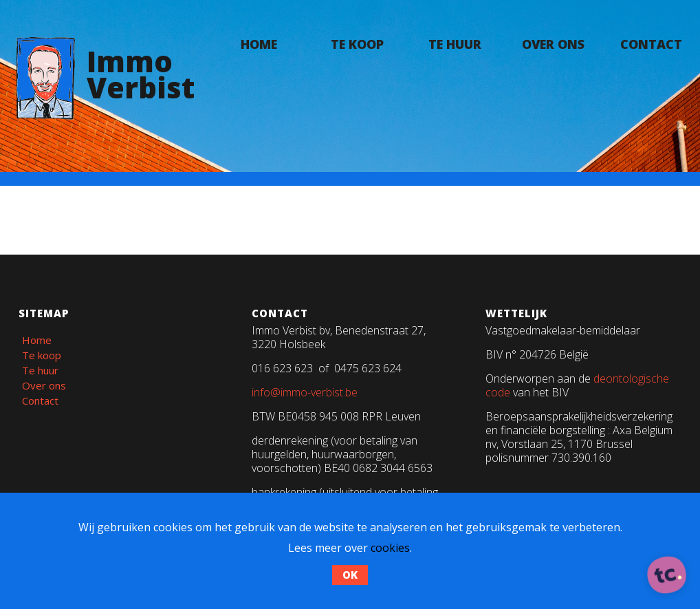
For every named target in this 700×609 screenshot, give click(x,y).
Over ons (553, 44)
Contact (651, 44)
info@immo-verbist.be (305, 392)
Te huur (455, 44)
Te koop (357, 44)
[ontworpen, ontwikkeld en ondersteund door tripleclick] (667, 576)
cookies (390, 548)
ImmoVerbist (141, 74)
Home (259, 44)
